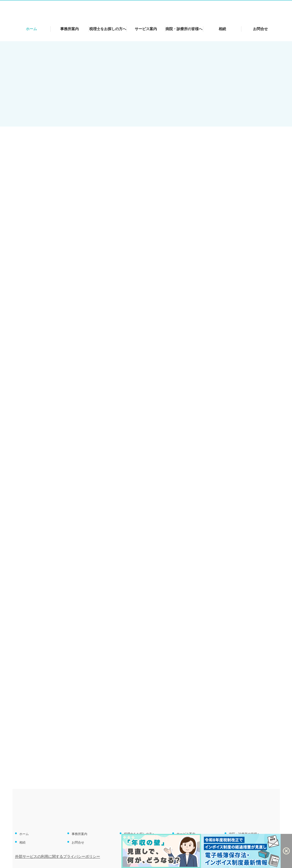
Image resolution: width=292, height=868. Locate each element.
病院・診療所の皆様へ (184, 29)
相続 (222, 29)
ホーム (31, 29)
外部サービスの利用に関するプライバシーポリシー (58, 856)
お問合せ (260, 29)
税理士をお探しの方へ (108, 29)
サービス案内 (146, 29)
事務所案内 (70, 29)
